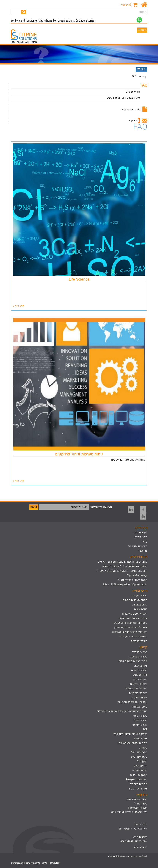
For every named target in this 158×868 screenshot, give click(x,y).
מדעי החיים (141, 537)
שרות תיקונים (140, 675)
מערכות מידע (140, 533)
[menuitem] (75, 92)
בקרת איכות (141, 609)
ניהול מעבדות (140, 605)
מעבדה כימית (140, 679)
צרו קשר (143, 551)
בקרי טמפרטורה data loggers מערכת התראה (122, 711)
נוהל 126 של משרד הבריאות (132, 702)
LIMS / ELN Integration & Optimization (125, 585)
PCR (145, 729)
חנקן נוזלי (142, 761)
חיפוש (143, 12)
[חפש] (24, 12)
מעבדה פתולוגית (138, 693)
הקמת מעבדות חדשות (135, 600)
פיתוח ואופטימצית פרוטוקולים (130, 623)
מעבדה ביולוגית (139, 684)
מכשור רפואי (140, 716)
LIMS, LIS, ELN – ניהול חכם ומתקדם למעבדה (122, 571)
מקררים (143, 748)
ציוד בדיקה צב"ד (138, 789)
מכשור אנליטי (140, 725)
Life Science (133, 92)
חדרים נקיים (141, 766)
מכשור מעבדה (139, 596)
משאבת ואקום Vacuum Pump (130, 734)
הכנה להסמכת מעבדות (135, 614)
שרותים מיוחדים (138, 784)
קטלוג (143, 647)
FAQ (141, 69)
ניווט (142, 30)
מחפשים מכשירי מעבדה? (133, 636)
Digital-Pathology (137, 575)
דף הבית (143, 76)
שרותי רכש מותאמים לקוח (133, 618)
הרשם (34, 507)
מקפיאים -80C (139, 757)
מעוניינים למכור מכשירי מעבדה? (130, 632)
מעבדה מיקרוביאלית (136, 688)
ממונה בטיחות (139, 707)
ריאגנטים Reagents (137, 780)
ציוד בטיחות (141, 739)
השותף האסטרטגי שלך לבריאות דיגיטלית (125, 566)
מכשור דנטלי (140, 720)
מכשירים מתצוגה (138, 657)
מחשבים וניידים (139, 775)
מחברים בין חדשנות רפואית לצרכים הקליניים (122, 562)
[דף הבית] (144, 5)
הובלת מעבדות (139, 641)
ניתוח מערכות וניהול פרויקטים (123, 98)
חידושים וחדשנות (138, 546)
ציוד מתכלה (141, 666)
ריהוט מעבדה (140, 770)
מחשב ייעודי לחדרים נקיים (133, 580)
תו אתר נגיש (141, 847)
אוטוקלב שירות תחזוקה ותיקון (131, 627)
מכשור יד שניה (139, 670)
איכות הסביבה (139, 698)
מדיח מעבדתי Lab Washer (132, 743)
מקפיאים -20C (139, 752)
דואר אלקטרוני (79, 507)
